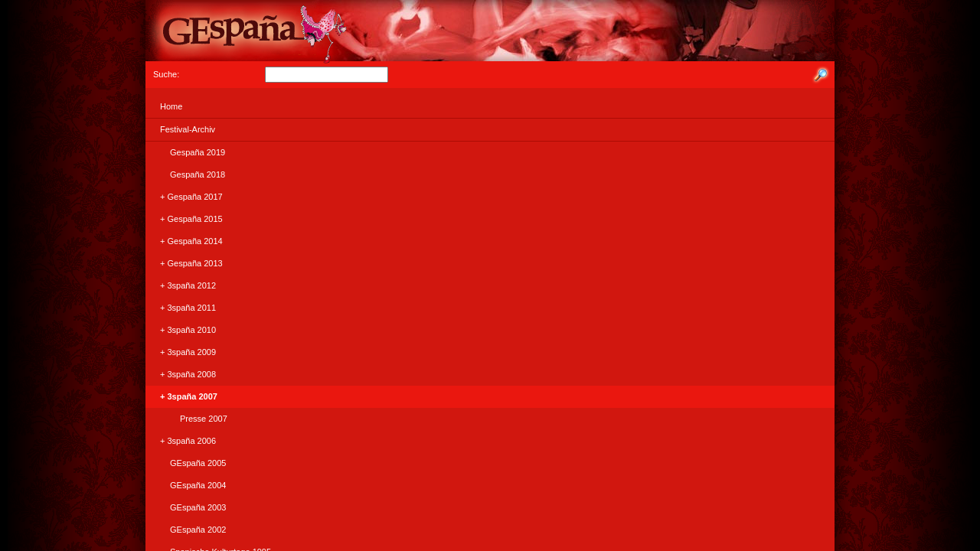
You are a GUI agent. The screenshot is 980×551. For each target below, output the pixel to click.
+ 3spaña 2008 (183, 374)
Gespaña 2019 (188, 152)
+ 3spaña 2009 (183, 352)
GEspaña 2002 (188, 530)
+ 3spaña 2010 (183, 330)
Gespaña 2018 (188, 174)
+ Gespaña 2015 (186, 219)
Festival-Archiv (183, 129)
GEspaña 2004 (188, 485)
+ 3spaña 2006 (183, 441)
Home (166, 106)
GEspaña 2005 (188, 463)
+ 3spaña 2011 (183, 308)
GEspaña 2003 (188, 507)
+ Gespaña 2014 (186, 241)
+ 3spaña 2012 (183, 285)
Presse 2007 (189, 419)
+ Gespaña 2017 (186, 197)
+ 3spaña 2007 (184, 396)
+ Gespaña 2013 (186, 263)
